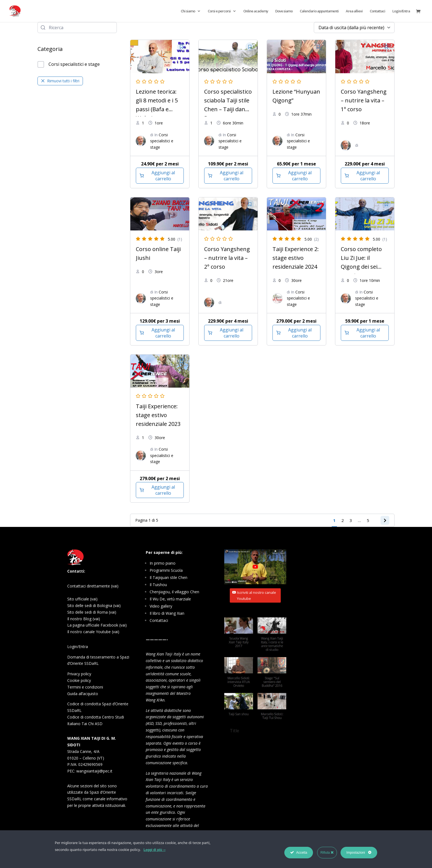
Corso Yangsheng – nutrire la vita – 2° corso (227, 258)
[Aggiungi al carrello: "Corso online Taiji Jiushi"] (160, 333)
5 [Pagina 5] (366, 520)
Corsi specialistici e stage (69, 64)
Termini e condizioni (85, 687)
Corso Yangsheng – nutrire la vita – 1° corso (364, 100)
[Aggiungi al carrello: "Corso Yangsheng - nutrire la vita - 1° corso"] (365, 176)
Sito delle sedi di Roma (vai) (92, 612)
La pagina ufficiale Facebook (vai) (97, 625)
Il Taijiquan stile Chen (168, 577)
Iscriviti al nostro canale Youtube (256, 595)
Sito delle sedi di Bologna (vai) (94, 606)
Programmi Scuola (166, 570)
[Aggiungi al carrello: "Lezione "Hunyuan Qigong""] (296, 176)
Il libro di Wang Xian (167, 613)
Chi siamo (188, 11)
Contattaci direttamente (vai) (93, 586)
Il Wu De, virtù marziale (170, 599)
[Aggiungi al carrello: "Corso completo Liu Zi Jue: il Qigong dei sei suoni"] (365, 333)
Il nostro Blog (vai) (84, 619)
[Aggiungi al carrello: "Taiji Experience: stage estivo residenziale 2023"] (160, 490)
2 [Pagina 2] (341, 520)
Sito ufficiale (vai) (82, 599)
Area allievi (354, 11)
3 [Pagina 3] (349, 520)
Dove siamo (284, 11)
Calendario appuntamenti (319, 11)
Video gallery (161, 606)
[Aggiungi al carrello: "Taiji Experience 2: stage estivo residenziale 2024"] (296, 333)
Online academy (256, 11)
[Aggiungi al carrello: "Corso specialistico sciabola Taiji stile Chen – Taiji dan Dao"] (228, 176)
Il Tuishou (158, 585)
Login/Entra (401, 11)
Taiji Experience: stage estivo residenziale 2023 (158, 415)
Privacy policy (79, 674)
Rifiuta (327, 852)
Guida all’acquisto (83, 694)
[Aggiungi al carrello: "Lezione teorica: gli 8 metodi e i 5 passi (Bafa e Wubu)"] (160, 176)
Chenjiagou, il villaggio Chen (174, 592)
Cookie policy (79, 680)
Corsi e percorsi (219, 11)
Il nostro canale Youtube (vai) (93, 632)
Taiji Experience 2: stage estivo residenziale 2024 (296, 258)
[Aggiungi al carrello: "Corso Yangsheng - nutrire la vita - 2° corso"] (228, 333)
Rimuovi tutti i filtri (60, 81)
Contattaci (377, 11)
